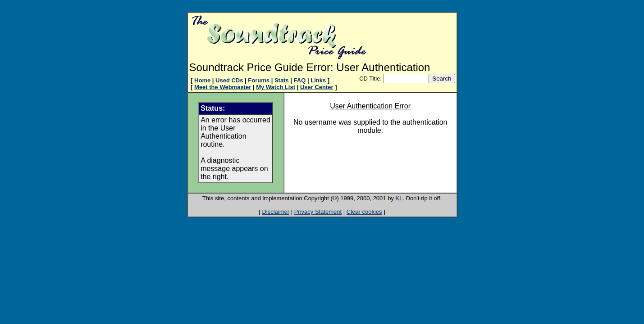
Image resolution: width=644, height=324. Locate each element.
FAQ (300, 80)
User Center (317, 87)
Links (318, 80)
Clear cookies (364, 212)
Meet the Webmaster (223, 87)
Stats (282, 80)
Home (202, 80)
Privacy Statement (318, 212)
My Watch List (276, 87)
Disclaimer (276, 212)
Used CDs (229, 80)
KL (399, 198)
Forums (259, 80)
